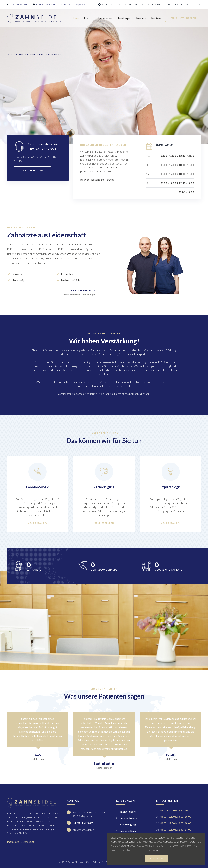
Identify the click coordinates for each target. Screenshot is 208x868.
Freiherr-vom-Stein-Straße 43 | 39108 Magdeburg (61, 5)
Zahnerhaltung (128, 831)
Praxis (88, 18)
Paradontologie (128, 818)
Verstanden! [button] (156, 859)
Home (75, 18)
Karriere (141, 18)
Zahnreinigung (104, 487)
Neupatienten (105, 18)
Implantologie (171, 487)
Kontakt (156, 18)
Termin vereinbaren (183, 18)
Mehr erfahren (37, 523)
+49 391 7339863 (20, 5)
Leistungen (125, 18)
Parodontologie (38, 487)
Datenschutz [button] (153, 850)
